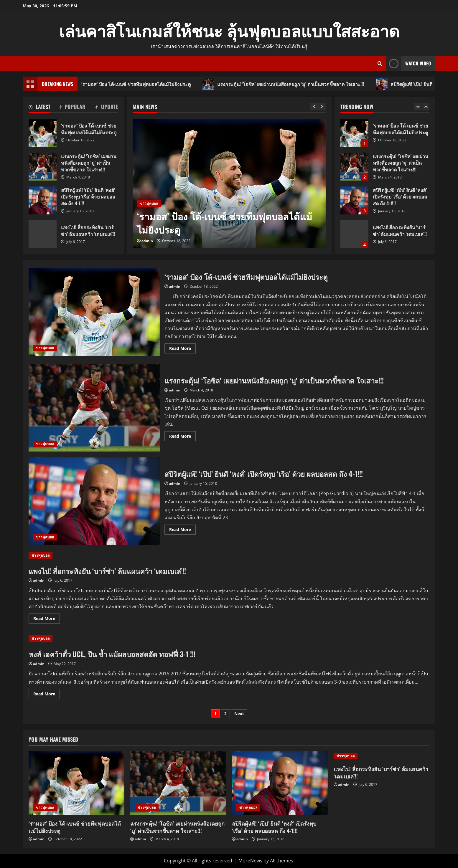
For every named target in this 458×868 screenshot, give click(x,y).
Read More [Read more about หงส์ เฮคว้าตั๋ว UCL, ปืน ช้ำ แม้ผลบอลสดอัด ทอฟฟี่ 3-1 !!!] (47, 695)
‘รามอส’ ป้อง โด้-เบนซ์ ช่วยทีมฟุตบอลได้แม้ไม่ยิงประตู (137, 84)
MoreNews (250, 861)
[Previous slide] (314, 107)
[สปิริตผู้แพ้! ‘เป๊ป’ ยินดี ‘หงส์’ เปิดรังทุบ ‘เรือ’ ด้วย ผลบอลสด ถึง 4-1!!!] (280, 783)
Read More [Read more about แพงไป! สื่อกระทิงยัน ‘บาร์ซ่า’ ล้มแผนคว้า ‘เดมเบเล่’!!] (47, 619)
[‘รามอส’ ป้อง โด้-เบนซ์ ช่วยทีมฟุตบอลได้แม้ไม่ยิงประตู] (229, 183)
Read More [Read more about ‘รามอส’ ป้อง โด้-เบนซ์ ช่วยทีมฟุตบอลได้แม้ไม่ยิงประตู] (182, 349)
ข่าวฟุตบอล (149, 203)
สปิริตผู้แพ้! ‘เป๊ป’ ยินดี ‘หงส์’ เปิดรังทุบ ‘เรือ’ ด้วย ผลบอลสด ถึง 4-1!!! (43, 200)
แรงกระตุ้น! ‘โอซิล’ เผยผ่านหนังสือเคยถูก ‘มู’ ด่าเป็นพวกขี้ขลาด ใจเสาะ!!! (291, 84)
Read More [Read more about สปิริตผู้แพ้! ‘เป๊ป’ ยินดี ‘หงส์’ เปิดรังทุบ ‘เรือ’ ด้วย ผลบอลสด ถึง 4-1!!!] (182, 530)
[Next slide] (322, 107)
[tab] (39, 108)
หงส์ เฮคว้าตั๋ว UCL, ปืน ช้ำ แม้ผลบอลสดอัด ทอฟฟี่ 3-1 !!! (112, 654)
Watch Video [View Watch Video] (409, 63)
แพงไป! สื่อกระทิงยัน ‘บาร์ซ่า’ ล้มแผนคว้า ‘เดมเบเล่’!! (43, 234)
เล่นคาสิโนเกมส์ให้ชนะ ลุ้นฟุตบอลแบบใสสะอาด (229, 30)
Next (239, 714)
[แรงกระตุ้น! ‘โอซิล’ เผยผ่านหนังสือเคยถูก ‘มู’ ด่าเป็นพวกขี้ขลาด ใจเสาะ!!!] (178, 783)
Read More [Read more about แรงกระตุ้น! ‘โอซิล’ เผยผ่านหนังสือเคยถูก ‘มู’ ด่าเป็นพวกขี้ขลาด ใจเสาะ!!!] (182, 437)
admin (147, 241)
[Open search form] (380, 63)
